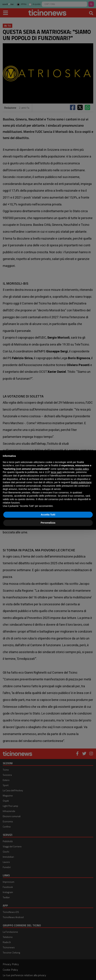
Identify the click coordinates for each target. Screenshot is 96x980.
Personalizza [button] (48, 523)
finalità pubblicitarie (81, 482)
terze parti (56, 472)
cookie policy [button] (82, 469)
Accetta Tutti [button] (48, 515)
